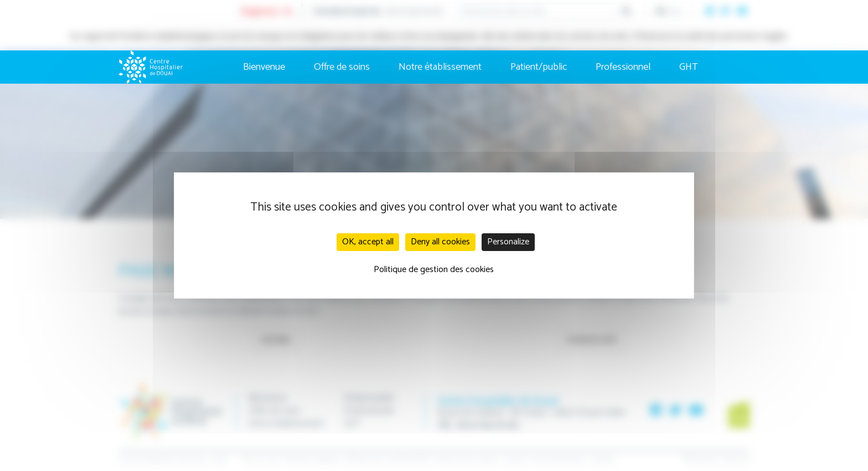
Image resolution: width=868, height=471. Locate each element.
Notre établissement (440, 67)
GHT (689, 67)
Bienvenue (264, 67)
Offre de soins (342, 67)
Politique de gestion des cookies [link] (434, 270)
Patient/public (539, 67)
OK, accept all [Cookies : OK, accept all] (368, 242)
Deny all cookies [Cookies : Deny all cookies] (440, 242)
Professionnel (623, 67)
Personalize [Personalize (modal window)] (508, 242)
